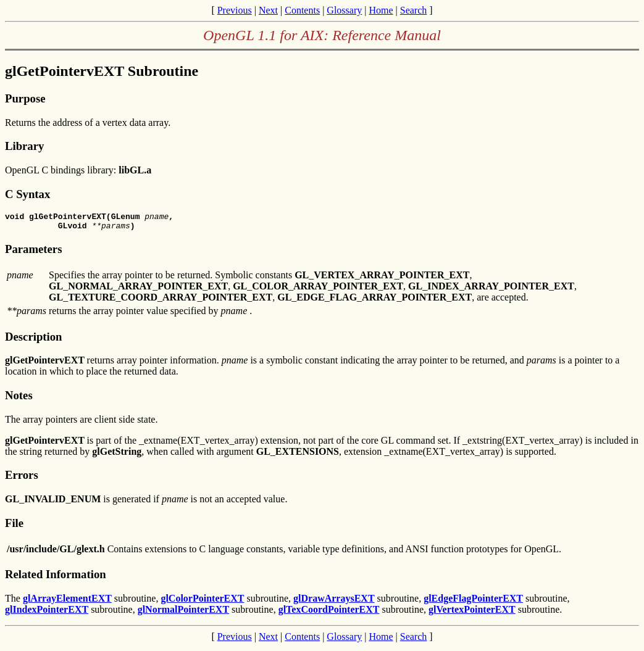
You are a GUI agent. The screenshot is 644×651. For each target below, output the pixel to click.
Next (268, 10)
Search (414, 10)
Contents (302, 10)
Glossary (344, 10)
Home (381, 10)
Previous (235, 10)
